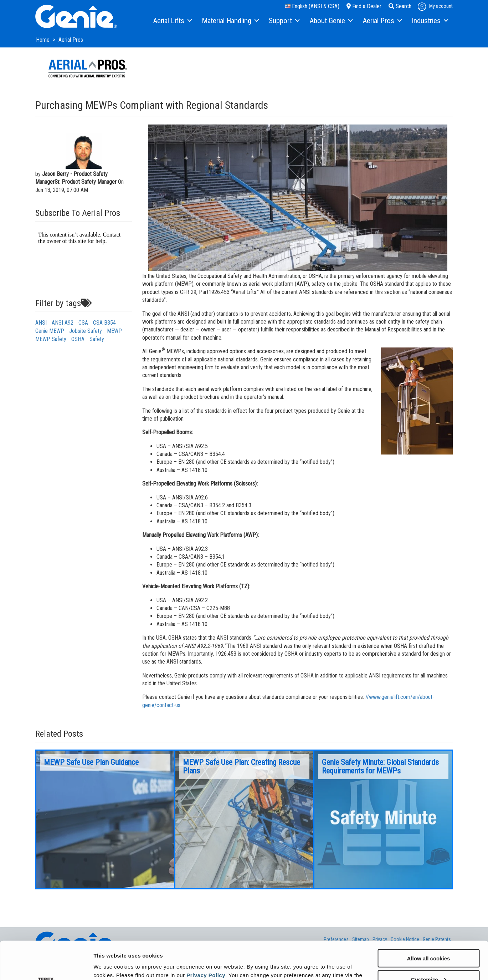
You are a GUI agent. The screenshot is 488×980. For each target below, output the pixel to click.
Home (43, 40)
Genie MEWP (50, 331)
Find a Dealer (364, 6)
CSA (83, 323)
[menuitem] (172, 21)
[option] (105, 819)
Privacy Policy (206, 937)
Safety (97, 339)
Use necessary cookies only (428, 962)
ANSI (41, 323)
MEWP (114, 331)
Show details (110, 966)
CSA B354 (104, 323)
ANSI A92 (63, 323)
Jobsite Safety (86, 331)
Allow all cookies (429, 920)
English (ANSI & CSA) (312, 6)
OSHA (78, 339)
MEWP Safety (51, 339)
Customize (429, 941)
